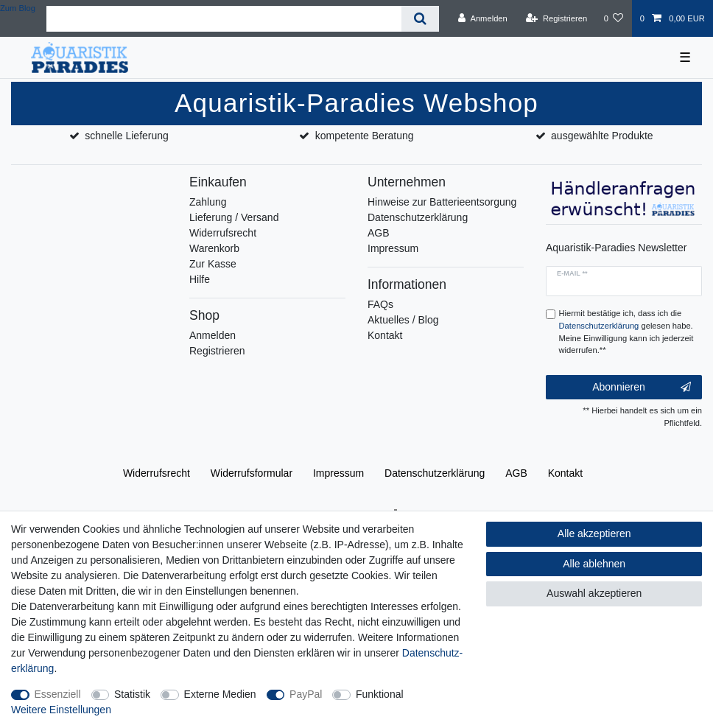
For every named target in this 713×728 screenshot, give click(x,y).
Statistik (132, 694)
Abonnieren (642, 388)
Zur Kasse (213, 264)
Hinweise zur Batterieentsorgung (442, 202)
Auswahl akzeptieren (594, 593)
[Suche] (420, 19)
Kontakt (385, 335)
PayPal (306, 694)
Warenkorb (214, 248)
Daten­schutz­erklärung (435, 473)
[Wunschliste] (613, 18)
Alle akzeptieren (594, 533)
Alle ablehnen (594, 564)
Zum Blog (18, 8)
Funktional (380, 694)
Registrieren (217, 351)
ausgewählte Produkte (602, 136)
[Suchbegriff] (224, 19)
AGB (379, 233)
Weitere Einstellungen (61, 710)
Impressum (393, 248)
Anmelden (213, 335)
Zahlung (208, 202)
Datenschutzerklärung (418, 217)
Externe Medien (220, 694)
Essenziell (58, 694)
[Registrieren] (556, 18)
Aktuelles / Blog (403, 320)
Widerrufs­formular (252, 473)
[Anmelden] (483, 18)
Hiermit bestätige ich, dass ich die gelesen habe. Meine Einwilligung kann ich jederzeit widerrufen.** (626, 332)
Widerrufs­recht (157, 473)
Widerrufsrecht (223, 233)
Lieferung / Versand (234, 217)
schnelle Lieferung (127, 136)
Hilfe (200, 279)
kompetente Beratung (365, 136)
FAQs (380, 304)
